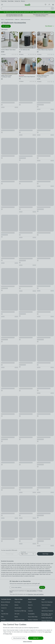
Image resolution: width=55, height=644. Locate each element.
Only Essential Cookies (19, 638)
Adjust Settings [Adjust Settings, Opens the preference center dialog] (27, 642)
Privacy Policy (9, 634)
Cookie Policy (48, 632)
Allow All (36, 638)
